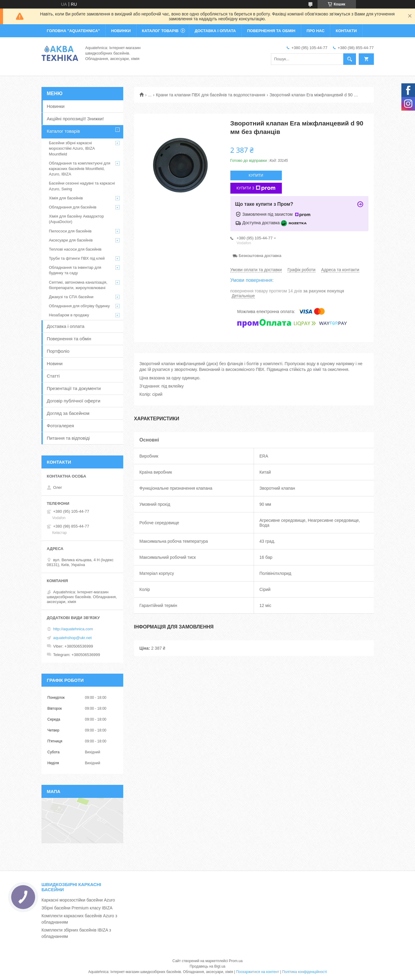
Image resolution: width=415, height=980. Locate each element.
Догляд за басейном (68, 413)
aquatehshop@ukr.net (72, 638)
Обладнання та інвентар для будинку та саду (75, 270)
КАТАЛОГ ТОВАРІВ (160, 31)
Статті (53, 376)
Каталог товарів (64, 131)
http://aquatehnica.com (73, 629)
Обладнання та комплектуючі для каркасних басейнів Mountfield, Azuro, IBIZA (80, 169)
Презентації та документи (74, 388)
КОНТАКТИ (346, 31)
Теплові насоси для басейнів (75, 249)
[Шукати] (350, 59)
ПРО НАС (316, 31)
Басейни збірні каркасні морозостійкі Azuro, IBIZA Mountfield (72, 148)
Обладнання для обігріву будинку (79, 306)
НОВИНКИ (121, 31)
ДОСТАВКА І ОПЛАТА (215, 31)
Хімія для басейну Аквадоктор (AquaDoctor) (77, 219)
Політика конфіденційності (305, 972)
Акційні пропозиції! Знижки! (75, 119)
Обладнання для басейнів (73, 207)
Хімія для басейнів (66, 198)
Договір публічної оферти (74, 401)
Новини (55, 363)
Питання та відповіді (68, 438)
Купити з (256, 188)
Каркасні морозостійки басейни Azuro (78, 900)
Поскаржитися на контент (258, 972)
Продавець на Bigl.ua (207, 966)
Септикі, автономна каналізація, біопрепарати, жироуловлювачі (78, 285)
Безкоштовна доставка (260, 256)
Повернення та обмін (69, 339)
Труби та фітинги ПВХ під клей (77, 258)
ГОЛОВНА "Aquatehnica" (73, 31)
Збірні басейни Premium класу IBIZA (77, 908)
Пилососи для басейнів (70, 231)
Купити (256, 175)
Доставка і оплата (66, 326)
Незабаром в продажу (69, 315)
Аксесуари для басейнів (71, 240)
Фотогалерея (61, 426)
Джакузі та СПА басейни (71, 297)
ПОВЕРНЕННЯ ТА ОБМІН (271, 31)
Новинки (56, 106)
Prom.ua (236, 961)
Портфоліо (58, 351)
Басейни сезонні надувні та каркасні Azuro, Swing (82, 186)
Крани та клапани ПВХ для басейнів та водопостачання (211, 95)
